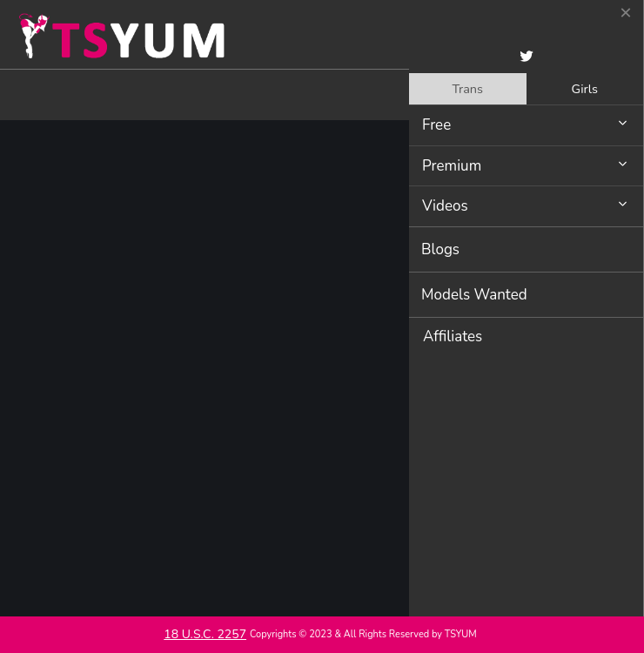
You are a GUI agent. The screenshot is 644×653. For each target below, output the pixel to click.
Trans (467, 89)
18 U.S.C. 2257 (205, 634)
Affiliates (453, 337)
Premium (452, 166)
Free (436, 125)
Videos (445, 206)
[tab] (468, 89)
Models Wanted (474, 295)
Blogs (440, 249)
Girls (585, 89)
